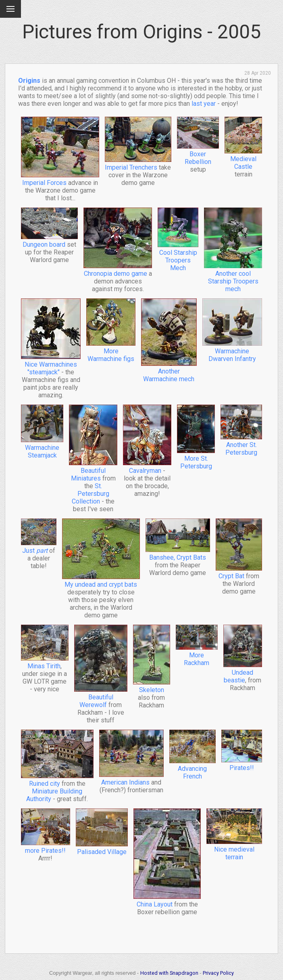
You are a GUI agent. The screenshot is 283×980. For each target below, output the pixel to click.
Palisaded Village (102, 848)
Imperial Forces (60, 179)
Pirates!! (242, 764)
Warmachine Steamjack (42, 448)
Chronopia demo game (118, 270)
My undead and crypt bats (101, 581)
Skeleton (152, 686)
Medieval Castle (243, 159)
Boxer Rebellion (198, 154)
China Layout (167, 900)
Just (39, 547)
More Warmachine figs (111, 351)
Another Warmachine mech (169, 371)
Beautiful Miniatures (93, 471)
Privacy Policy (218, 973)
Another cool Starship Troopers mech (233, 277)
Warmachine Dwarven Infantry (232, 351)
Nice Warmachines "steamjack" (51, 364)
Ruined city (57, 780)
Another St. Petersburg (241, 445)
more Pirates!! (46, 847)
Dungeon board (49, 241)
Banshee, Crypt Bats (178, 554)
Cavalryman (147, 467)
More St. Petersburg (196, 459)
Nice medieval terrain (234, 849)
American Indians (131, 779)
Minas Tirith (45, 662)
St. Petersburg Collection (91, 494)
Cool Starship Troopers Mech (178, 256)
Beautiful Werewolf (101, 697)
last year (204, 104)
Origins (29, 81)
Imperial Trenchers (138, 164)
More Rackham (197, 655)
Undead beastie (243, 673)
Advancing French (192, 769)
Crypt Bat (239, 572)
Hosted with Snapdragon (169, 973)
